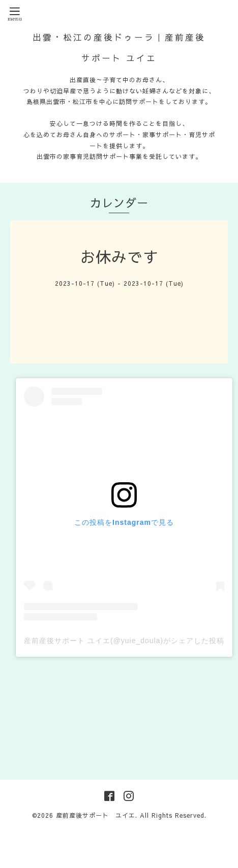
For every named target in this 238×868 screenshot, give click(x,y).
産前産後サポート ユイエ (96, 815)
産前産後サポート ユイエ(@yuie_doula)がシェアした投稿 (124, 641)
